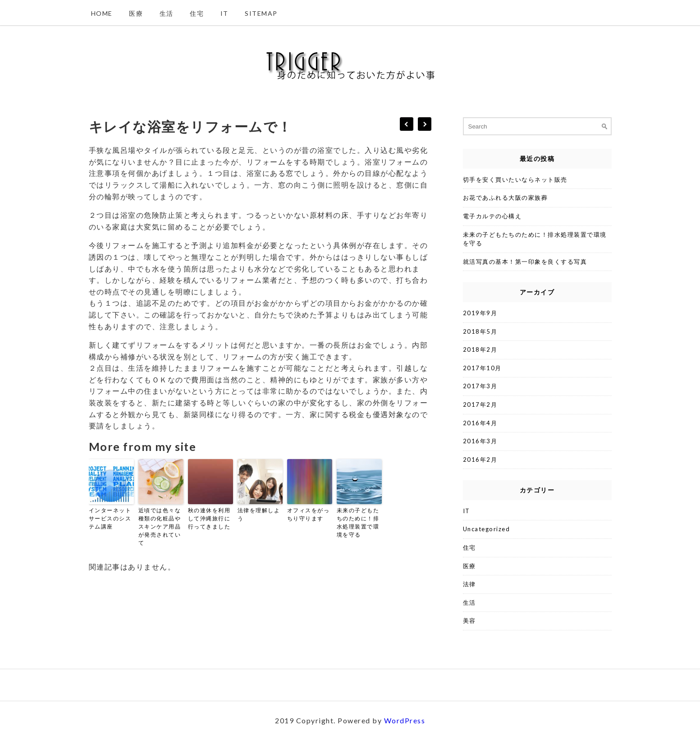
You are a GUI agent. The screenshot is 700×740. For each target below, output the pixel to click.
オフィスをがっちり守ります (309, 514)
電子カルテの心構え (492, 216)
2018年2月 (480, 349)
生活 (167, 13)
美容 (469, 620)
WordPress (405, 720)
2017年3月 (480, 386)
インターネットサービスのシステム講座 (110, 518)
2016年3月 (480, 441)
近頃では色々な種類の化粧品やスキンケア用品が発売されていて (160, 526)
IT (224, 13)
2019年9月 (480, 313)
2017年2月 (480, 404)
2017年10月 (482, 368)
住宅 (197, 13)
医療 (136, 13)
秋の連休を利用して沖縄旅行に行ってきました (209, 518)
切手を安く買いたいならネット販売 (515, 179)
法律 (469, 584)
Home (102, 13)
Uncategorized (487, 529)
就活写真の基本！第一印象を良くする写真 (525, 262)
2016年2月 (480, 460)
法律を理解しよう (259, 514)
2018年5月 (480, 331)
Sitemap (261, 13)
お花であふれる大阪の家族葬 (506, 198)
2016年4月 (480, 423)
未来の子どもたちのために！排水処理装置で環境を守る (358, 522)
